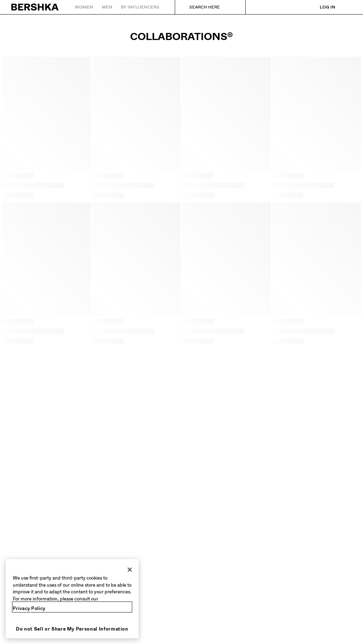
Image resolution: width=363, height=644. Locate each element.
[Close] (130, 570)
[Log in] (320, 7)
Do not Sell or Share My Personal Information (72, 629)
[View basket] (346, 7)
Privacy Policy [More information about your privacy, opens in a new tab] (29, 608)
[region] (72, 599)
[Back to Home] (35, 7)
